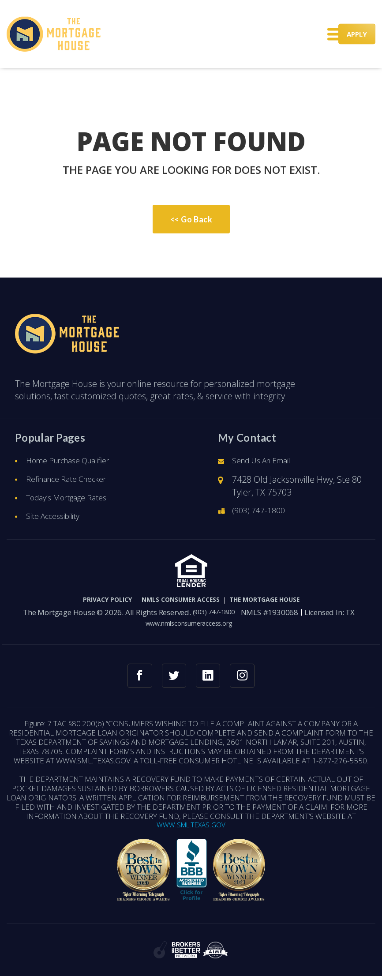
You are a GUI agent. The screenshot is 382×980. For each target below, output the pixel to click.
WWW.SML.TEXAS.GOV (191, 828)
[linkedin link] (209, 677)
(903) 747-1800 (261, 511)
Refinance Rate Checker (73, 479)
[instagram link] (246, 677)
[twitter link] (173, 677)
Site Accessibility (57, 516)
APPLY (357, 34)
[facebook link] (136, 677)
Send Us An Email (267, 461)
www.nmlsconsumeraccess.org (189, 624)
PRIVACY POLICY (87, 600)
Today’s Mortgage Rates (73, 498)
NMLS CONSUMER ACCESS (178, 600)
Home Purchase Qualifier (76, 461)
